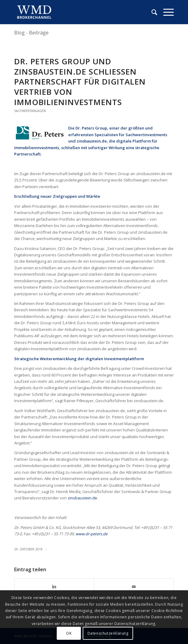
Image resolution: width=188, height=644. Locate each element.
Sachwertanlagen (30, 111)
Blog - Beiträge (31, 33)
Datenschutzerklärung (108, 633)
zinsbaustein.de (82, 498)
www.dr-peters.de (91, 534)
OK (69, 633)
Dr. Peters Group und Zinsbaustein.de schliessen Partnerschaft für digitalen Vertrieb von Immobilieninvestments (80, 82)
